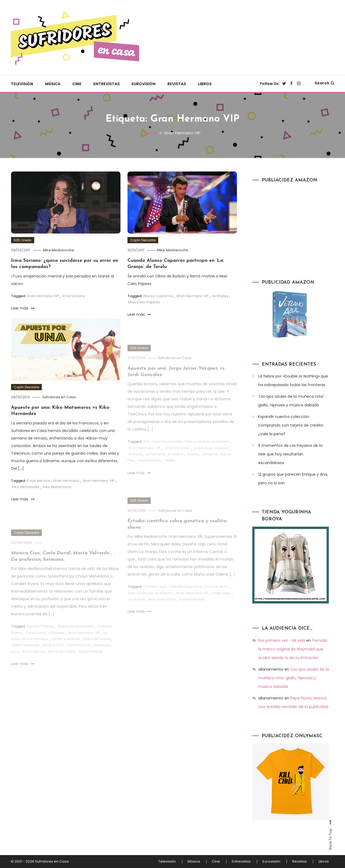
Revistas (177, 84)
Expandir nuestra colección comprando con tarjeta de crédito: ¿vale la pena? (291, 425)
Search (324, 83)
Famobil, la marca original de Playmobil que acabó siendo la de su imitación (293, 649)
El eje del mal (38, 481)
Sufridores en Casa (59, 397)
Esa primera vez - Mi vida (282, 640)
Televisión (22, 84)
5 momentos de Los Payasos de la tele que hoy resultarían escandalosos (290, 454)
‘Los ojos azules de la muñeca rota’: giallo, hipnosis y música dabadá (291, 401)
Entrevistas (106, 84)
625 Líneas (23, 240)
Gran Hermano (66, 481)
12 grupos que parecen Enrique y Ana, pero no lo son (293, 479)
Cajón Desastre (143, 240)
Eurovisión (144, 84)
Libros (205, 84)
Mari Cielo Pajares (144, 302)
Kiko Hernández (26, 487)
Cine (77, 84)
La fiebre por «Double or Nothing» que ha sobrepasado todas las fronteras (293, 380)
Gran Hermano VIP (43, 296)
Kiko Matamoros (57, 487)
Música (53, 84)
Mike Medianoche (58, 250)
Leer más (23, 308)
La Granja (220, 296)
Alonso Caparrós (158, 296)
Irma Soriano (74, 296)
